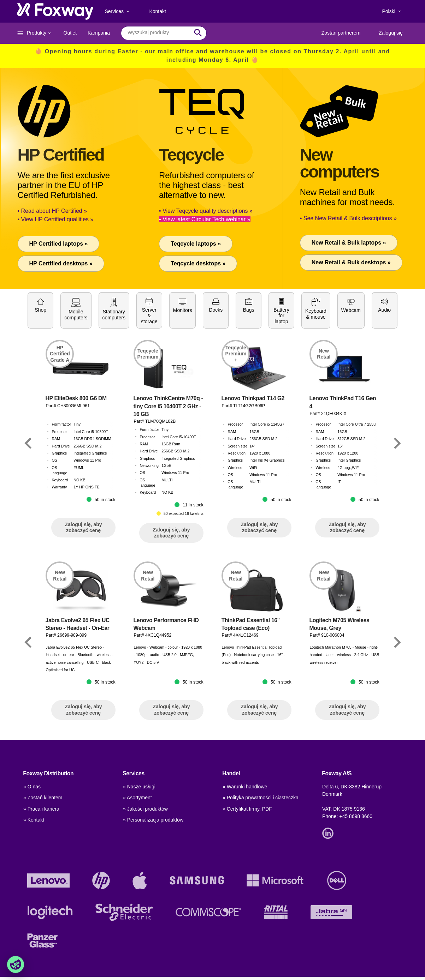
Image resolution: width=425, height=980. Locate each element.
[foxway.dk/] (55, 11)
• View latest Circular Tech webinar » (205, 219)
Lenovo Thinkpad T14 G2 (253, 449)
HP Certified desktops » (61, 263)
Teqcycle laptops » (196, 244)
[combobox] (158, 33)
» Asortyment (137, 798)
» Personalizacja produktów (153, 820)
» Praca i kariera (41, 809)
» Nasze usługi (139, 787)
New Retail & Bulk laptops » (349, 243)
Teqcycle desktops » (198, 263)
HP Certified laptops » (59, 244)
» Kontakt (34, 820)
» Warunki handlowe (245, 787)
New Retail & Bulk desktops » (351, 262)
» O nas (32, 787)
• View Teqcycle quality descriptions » (206, 211)
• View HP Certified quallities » (56, 219)
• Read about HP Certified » (52, 211)
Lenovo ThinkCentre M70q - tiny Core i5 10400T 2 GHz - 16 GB (168, 457)
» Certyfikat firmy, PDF (247, 809)
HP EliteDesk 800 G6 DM (76, 449)
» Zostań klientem (43, 798)
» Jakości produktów (145, 809)
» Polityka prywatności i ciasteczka (261, 798)
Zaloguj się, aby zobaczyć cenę (83, 578)
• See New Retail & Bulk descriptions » (348, 218)
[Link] (28, 494)
